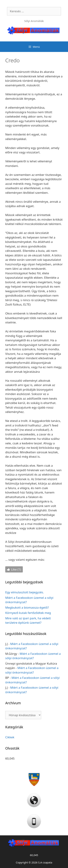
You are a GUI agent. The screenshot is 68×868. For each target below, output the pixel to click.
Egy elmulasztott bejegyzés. (25, 592)
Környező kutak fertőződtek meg (28, 613)
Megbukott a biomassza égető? (27, 607)
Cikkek (10, 737)
